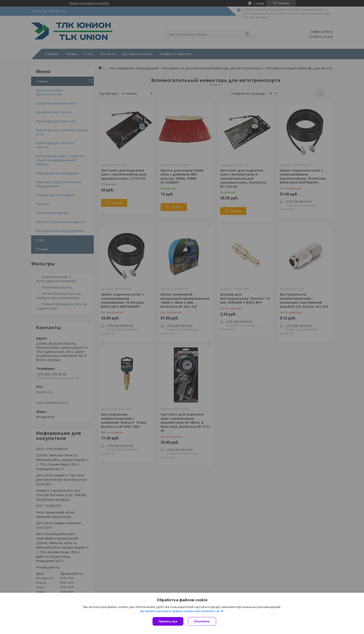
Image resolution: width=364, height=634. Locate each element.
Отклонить (202, 621)
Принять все (168, 621)
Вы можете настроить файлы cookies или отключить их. (180, 611)
